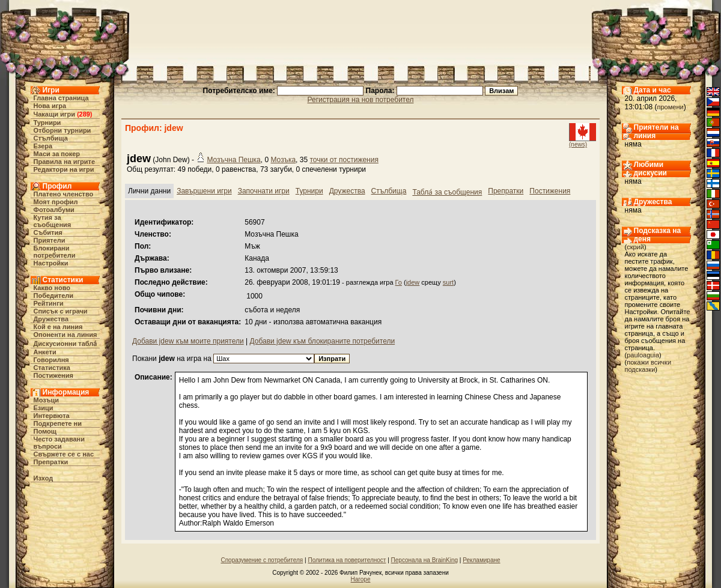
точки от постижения (344, 160)
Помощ (45, 431)
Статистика (52, 368)
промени (671, 107)
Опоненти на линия (65, 335)
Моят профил (56, 202)
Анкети (45, 352)
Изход (44, 478)
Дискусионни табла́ (65, 344)
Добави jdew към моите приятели (188, 341)
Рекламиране (481, 560)
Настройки (51, 263)
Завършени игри (204, 191)
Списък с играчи (61, 311)
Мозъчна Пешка (233, 160)
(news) (578, 144)
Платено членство (64, 194)
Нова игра (50, 106)
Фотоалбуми (54, 210)
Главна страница (61, 98)
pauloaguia (643, 355)
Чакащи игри (54, 114)
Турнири (47, 123)
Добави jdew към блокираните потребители (322, 341)
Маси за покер (57, 154)
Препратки (51, 462)
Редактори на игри (64, 169)
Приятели (50, 240)
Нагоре (361, 579)
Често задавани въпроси (59, 443)
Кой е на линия (58, 327)
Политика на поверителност (347, 560)
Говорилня (51, 360)
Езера (43, 146)
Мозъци (46, 400)
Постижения (53, 375)
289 (85, 114)
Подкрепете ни (58, 423)
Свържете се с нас (64, 454)
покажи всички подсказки (648, 366)
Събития (48, 232)
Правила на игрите (65, 162)
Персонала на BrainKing (424, 560)
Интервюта (52, 416)
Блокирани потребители (55, 252)
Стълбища (51, 138)
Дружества (51, 319)
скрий (635, 247)
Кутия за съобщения (53, 221)
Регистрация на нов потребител (361, 100)
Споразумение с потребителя (262, 560)
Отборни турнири (62, 130)
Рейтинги (49, 303)
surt (448, 282)
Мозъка (283, 160)
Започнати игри (264, 191)
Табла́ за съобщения (447, 192)
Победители (54, 296)
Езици (44, 408)
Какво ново (52, 288)
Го (399, 282)
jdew (413, 282)
